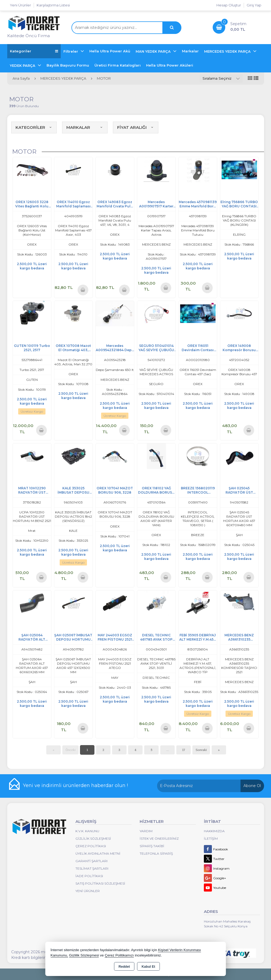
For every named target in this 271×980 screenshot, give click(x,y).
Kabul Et (148, 967)
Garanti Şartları (91, 861)
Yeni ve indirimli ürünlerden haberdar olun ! (75, 785)
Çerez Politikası (91, 846)
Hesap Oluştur (229, 5)
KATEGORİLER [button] (34, 127)
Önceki (70, 750)
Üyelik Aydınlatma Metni (98, 853)
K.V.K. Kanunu (87, 831)
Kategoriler (34, 51)
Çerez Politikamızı (119, 955)
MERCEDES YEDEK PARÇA (228, 51)
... (167, 750)
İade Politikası (89, 876)
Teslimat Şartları (92, 868)
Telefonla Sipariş (156, 853)
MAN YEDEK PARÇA (154, 51)
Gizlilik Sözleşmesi (93, 838)
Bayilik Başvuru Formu (68, 65)
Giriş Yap (254, 5)
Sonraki (201, 750)
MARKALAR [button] (85, 127)
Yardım (146, 831)
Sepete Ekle (83, 290)
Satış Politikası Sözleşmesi (100, 883)
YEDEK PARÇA (23, 65)
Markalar (190, 51)
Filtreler (71, 51)
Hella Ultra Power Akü (110, 51)
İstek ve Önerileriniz (159, 838)
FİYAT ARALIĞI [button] (136, 127)
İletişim (211, 838)
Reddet (124, 967)
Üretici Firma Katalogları (118, 65)
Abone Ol (252, 786)
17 (184, 750)
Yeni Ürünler (88, 891)
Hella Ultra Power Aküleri (170, 65)
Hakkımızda (214, 831)
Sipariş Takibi (152, 846)
